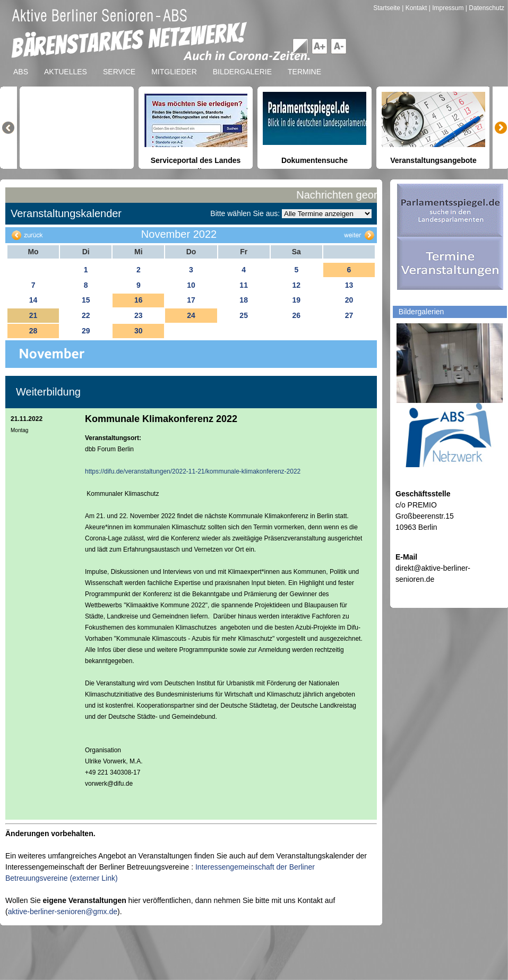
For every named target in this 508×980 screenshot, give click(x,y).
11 (244, 285)
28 (33, 331)
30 (139, 331)
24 (191, 315)
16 (139, 300)
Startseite (388, 8)
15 (86, 300)
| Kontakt (415, 8)
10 (191, 285)
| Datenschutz (485, 8)
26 (296, 315)
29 (86, 331)
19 (296, 300)
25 (244, 315)
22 (86, 315)
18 (244, 300)
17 (191, 300)
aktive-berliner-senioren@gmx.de (63, 912)
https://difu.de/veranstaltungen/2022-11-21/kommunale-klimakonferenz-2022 (193, 471)
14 (33, 300)
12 (296, 285)
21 (33, 315)
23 (139, 315)
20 (349, 300)
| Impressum (446, 8)
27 (349, 315)
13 (349, 285)
